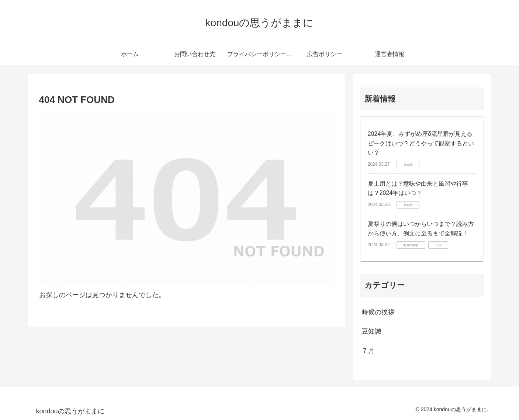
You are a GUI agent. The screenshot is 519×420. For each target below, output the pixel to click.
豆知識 (371, 331)
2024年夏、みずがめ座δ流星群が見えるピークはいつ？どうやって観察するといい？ (421, 143)
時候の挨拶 (378, 312)
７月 (368, 351)
